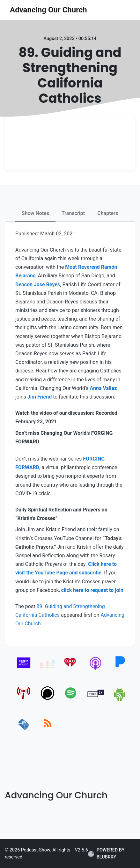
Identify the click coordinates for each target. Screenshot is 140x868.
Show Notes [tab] (35, 213)
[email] (24, 730)
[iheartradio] (72, 670)
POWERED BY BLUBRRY (106, 854)
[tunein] (96, 700)
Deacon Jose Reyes (38, 285)
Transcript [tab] (73, 213)
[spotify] (72, 700)
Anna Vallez (103, 388)
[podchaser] (48, 700)
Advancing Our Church (48, 10)
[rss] (48, 730)
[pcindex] (24, 700)
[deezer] (48, 670)
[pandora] (120, 670)
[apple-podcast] (96, 670)
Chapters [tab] (108, 213)
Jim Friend (40, 397)
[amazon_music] (24, 670)
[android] (120, 700)
